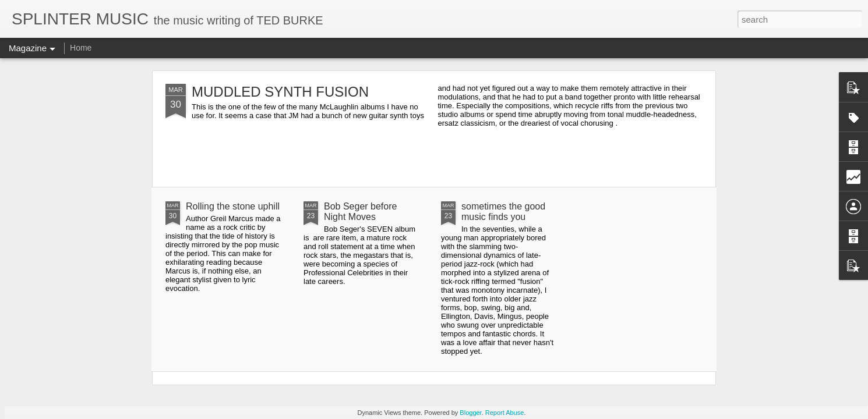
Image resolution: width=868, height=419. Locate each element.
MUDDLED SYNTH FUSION (280, 92)
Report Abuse (505, 413)
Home (81, 48)
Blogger (470, 413)
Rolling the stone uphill (233, 206)
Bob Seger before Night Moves (360, 212)
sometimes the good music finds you (503, 212)
